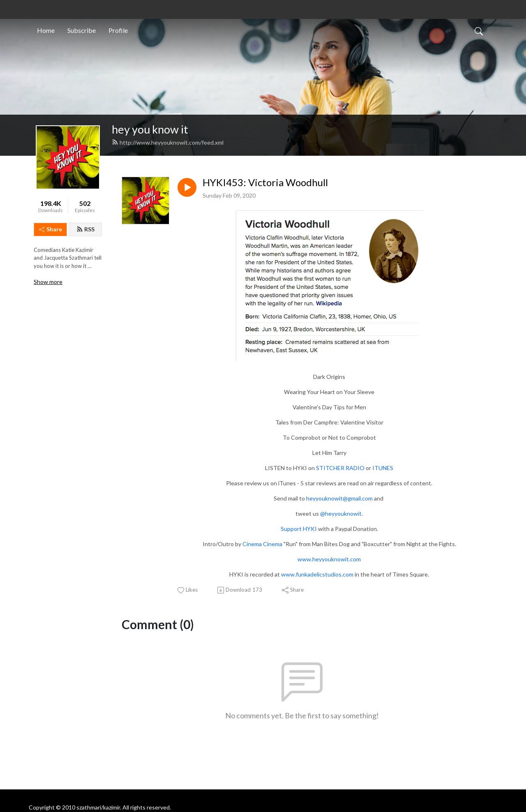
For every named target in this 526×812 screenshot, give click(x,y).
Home (46, 30)
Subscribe (82, 30)
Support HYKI (299, 529)
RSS (85, 229)
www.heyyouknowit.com (329, 559)
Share (51, 229)
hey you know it (150, 129)
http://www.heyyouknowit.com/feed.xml (168, 142)
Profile (118, 30)
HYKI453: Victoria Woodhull (265, 182)
